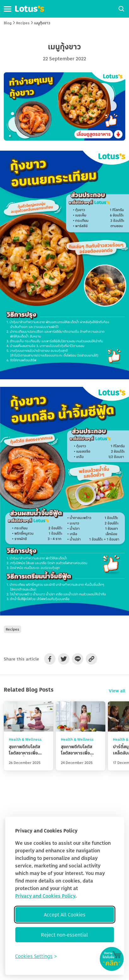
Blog (8, 23)
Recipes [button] (12, 629)
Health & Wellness (25, 739)
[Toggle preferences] (36, 956)
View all (117, 691)
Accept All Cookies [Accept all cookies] (65, 915)
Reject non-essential (64, 935)
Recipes (23, 23)
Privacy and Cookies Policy (45, 896)
